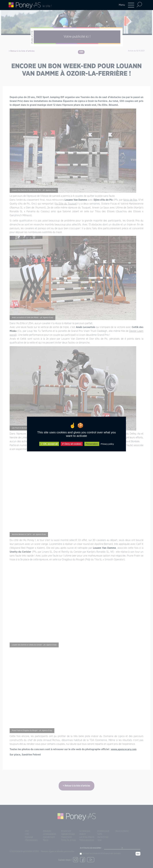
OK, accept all (49, 444)
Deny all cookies (72, 444)
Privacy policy (107, 444)
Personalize (92, 444)
